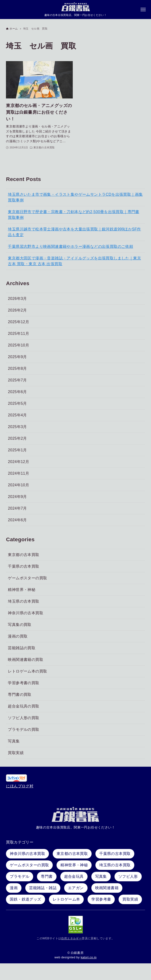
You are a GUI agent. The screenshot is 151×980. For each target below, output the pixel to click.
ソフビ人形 (128, 876)
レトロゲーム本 (66, 899)
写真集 (14, 741)
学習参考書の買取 (23, 683)
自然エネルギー (71, 938)
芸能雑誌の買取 (22, 648)
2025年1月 (17, 450)
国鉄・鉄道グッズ (25, 899)
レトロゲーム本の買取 (27, 671)
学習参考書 (101, 899)
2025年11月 (18, 334)
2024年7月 (17, 509)
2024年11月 (18, 474)
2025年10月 (18, 345)
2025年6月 (17, 392)
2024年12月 (18, 462)
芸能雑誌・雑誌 (43, 888)
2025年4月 (17, 415)
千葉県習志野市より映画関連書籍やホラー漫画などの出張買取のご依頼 (70, 247)
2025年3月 (17, 427)
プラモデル (20, 876)
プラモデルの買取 (23, 730)
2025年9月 (17, 357)
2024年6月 (17, 520)
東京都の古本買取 (23, 555)
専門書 (47, 876)
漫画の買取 (18, 636)
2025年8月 (17, 369)
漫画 (14, 888)
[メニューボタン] (143, 10)
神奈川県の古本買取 (26, 613)
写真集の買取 (20, 625)
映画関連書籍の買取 (26, 660)
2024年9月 (17, 497)
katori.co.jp (89, 957)
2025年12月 (18, 322)
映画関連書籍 (107, 888)
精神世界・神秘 (22, 590)
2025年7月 (17, 380)
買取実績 (16, 753)
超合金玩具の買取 (23, 706)
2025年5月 (17, 404)
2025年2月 (17, 439)
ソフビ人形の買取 (23, 718)
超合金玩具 (74, 876)
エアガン (76, 888)
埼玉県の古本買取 (23, 602)
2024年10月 (18, 485)
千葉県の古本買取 (23, 567)
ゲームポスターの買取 (27, 578)
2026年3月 (17, 299)
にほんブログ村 (20, 786)
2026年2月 (17, 310)
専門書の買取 (20, 695)
